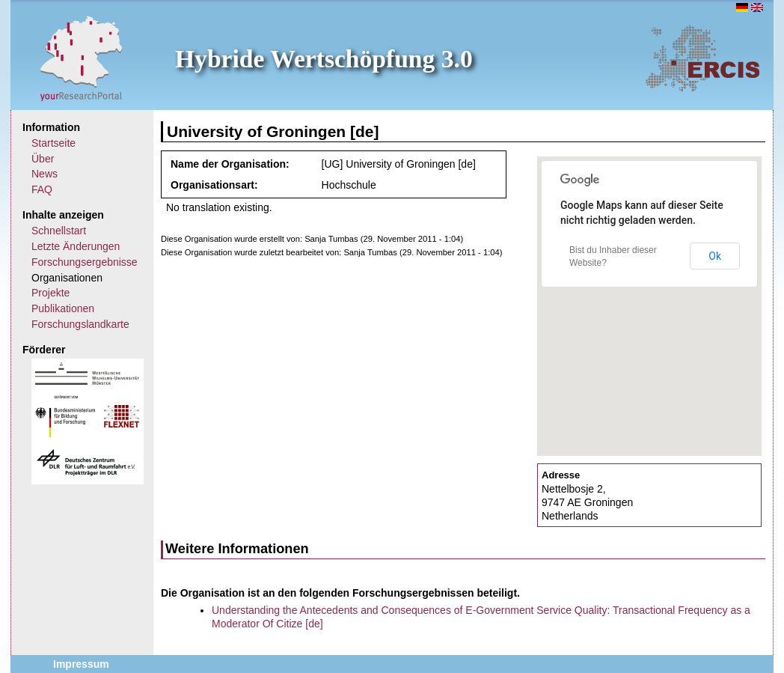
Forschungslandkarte (80, 324)
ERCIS (702, 58)
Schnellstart (59, 231)
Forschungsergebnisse (85, 262)
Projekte (50, 293)
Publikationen (63, 308)
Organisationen (67, 278)
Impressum (81, 664)
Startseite (53, 143)
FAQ (42, 189)
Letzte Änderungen (76, 246)
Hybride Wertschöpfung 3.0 (324, 59)
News (45, 174)
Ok (715, 256)
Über (43, 159)
